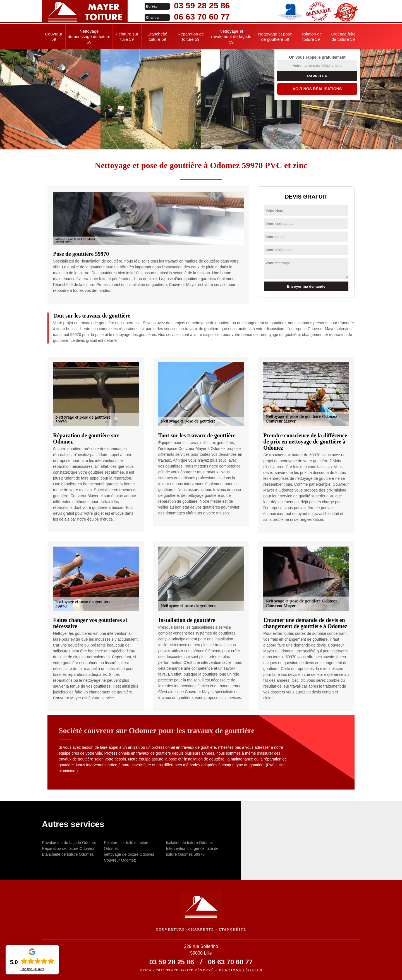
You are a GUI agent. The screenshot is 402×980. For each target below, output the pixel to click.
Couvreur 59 (54, 37)
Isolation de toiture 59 (311, 37)
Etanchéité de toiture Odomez (68, 854)
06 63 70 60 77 (196, 17)
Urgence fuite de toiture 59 (343, 37)
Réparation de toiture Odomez (68, 848)
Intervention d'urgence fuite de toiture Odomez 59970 (192, 851)
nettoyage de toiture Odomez (129, 854)
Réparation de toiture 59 (191, 37)
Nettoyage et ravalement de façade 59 (231, 37)
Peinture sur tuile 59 (127, 37)
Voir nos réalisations (317, 89)
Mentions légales (241, 971)
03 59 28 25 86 (196, 5)
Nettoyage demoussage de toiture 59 (89, 37)
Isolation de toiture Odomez (190, 843)
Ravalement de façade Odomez (69, 843)
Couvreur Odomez (120, 860)
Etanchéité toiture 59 (157, 37)
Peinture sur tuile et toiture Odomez (127, 846)
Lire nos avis (32, 969)
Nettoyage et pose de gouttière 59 (275, 37)
